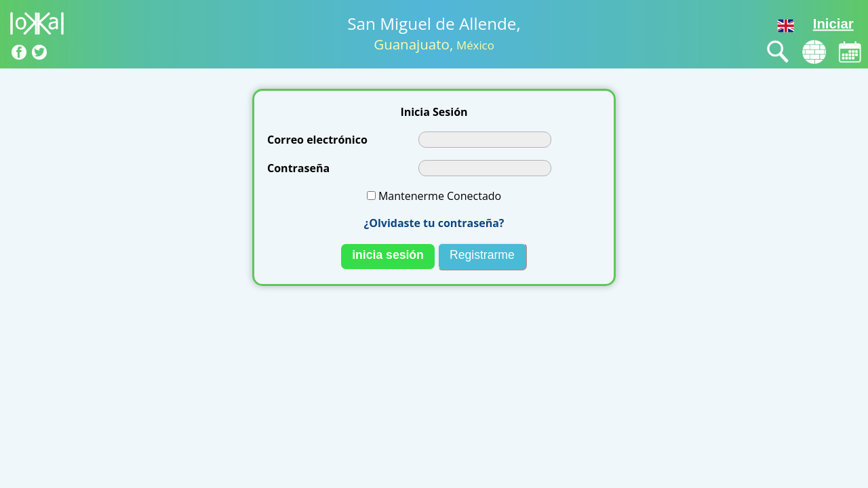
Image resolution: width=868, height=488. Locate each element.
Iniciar (833, 24)
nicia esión (388, 255)
